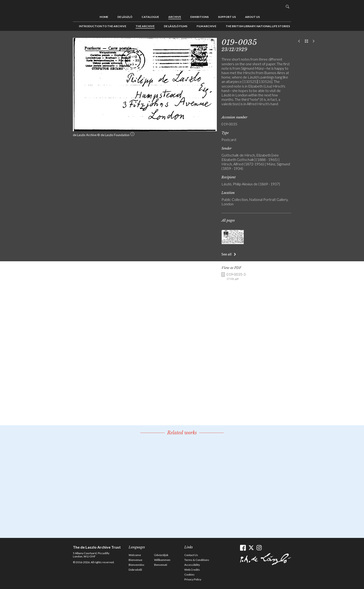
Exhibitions (200, 17)
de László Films (176, 26)
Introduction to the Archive (103, 26)
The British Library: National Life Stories (258, 26)
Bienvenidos (136, 565)
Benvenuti (161, 565)
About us (252, 17)
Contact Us (191, 555)
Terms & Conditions (197, 560)
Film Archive (206, 26)
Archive (175, 17)
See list (306, 41)
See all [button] (226, 254)
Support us (227, 17)
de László (125, 17)
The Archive (145, 26)
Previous (299, 41)
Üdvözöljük (161, 555)
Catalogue (150, 17)
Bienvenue (135, 560)
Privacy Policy (193, 579)
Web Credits (192, 570)
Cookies (189, 574)
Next (314, 41)
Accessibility (192, 565)
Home (104, 17)
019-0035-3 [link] (236, 276)
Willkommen (162, 560)
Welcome (135, 555)
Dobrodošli (135, 570)
